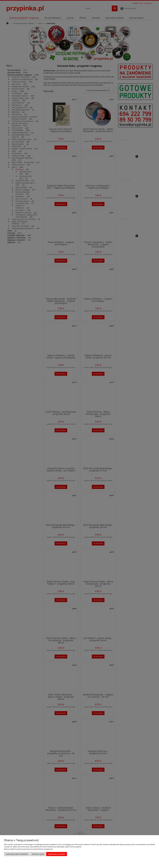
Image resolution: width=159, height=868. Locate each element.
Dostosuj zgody (38, 854)
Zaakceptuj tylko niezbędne (17, 854)
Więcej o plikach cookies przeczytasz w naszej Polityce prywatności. (29, 849)
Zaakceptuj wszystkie (57, 854)
